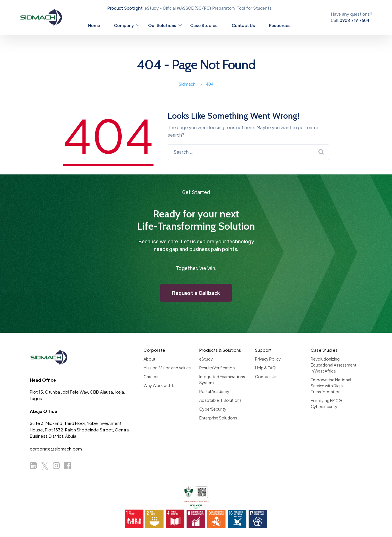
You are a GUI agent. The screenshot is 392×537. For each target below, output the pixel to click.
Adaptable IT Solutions (220, 400)
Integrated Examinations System (222, 379)
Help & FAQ (265, 368)
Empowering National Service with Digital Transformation (331, 386)
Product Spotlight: (125, 8)
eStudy (206, 359)
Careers (151, 376)
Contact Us (243, 25)
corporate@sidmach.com (56, 449)
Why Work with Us (160, 385)
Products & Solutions (220, 350)
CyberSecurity (213, 409)
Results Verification (217, 368)
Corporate (154, 350)
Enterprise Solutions (218, 418)
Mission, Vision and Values (167, 368)
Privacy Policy (268, 359)
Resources (280, 25)
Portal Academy (214, 391)
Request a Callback (196, 293)
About (150, 359)
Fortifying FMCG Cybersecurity (326, 403)
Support (263, 350)
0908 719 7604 (354, 20)
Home (94, 25)
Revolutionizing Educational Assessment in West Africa (334, 365)
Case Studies (204, 25)
